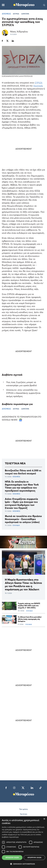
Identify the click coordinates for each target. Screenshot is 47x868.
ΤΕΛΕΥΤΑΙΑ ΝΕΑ (15, 463)
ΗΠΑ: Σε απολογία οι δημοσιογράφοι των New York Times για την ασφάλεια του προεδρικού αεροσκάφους (22, 486)
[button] (23, 864)
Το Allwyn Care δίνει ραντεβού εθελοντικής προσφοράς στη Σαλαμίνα (30, 619)
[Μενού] (3, 5)
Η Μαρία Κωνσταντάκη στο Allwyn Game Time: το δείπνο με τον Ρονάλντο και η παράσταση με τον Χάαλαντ (23, 584)
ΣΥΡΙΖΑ (39, 83)
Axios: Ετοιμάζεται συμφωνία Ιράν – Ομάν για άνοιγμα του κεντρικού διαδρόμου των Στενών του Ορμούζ (21, 503)
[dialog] (23, 842)
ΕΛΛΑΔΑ (16, 525)
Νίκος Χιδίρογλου (19, 32)
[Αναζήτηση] (44, 5)
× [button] (44, 819)
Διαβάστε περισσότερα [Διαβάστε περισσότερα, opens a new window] (10, 837)
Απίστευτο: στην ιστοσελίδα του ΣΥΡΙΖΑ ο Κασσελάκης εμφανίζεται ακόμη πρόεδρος (23, 393)
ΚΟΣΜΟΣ (16, 477)
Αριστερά (38, 86)
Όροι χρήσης (24, 809)
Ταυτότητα (23, 814)
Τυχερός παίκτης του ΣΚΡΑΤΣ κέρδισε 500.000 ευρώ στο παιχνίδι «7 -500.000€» (29, 605)
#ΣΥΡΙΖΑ (16, 14)
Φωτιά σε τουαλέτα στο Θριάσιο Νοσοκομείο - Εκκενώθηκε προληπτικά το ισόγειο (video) (23, 519)
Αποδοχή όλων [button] (12, 858)
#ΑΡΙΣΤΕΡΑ (25, 14)
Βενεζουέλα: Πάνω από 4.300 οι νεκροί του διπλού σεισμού (23, 472)
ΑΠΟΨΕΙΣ (6, 14)
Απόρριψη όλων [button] (34, 858)
